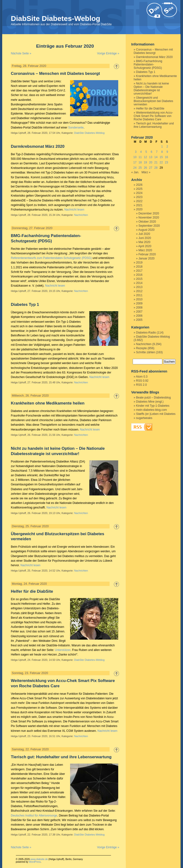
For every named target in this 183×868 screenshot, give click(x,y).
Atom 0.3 (142, 377)
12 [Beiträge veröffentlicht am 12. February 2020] (145, 157)
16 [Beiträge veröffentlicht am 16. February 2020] (167, 157)
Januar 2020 (147, 258)
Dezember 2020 (149, 213)
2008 (139, 308)
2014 (139, 283)
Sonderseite (76, 128)
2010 (139, 299)
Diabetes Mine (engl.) (150, 402)
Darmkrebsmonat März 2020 (38, 146)
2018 (139, 267)
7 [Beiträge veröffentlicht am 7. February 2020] (157, 152)
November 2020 (149, 218)
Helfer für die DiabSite (32, 591)
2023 (139, 197)
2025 (139, 189)
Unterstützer (63, 650)
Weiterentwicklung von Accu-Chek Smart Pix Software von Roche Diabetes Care (153, 116)
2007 (139, 312)
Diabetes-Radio (146, 333)
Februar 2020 (147, 254)
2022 (139, 201)
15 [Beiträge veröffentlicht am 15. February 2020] (161, 157)
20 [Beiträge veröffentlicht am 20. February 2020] (151, 162)
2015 (139, 279)
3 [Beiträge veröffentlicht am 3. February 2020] (136, 152)
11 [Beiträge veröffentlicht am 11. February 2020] (140, 157)
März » (146, 172)
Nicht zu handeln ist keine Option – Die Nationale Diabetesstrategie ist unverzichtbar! (151, 89)
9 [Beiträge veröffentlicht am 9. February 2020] (167, 152)
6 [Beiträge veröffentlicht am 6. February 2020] (152, 152)
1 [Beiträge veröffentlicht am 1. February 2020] (162, 147)
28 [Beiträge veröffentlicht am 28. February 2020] (156, 168)
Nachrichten (81, 215)
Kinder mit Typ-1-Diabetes (153, 406)
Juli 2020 (144, 234)
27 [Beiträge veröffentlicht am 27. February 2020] (151, 168)
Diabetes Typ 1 (25, 305)
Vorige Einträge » (108, 53)
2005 (139, 320)
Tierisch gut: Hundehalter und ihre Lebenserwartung (61, 757)
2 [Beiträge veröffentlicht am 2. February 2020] (167, 147)
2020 (139, 209)
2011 (139, 295)
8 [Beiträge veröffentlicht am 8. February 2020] (162, 152)
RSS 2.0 (141, 385)
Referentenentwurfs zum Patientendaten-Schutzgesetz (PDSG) (51, 258)
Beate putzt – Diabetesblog (153, 398)
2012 (139, 291)
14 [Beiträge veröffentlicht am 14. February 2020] (156, 157)
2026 (139, 185)
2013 (139, 287)
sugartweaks (144, 418)
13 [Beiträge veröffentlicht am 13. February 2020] (151, 157)
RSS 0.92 (142, 381)
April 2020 (145, 246)
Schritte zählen (146, 352)
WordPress (35, 862)
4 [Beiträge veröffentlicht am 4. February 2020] (141, 152)
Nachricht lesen (74, 210)
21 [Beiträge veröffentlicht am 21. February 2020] (156, 162)
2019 (139, 263)
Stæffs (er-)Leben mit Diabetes (156, 414)
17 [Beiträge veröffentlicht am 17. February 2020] (135, 162)
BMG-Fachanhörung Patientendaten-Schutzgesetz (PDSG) (148, 64)
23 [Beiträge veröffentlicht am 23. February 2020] (167, 162)
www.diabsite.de (39, 859)
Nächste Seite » (21, 53)
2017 (139, 271)
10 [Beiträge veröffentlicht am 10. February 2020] (135, 157)
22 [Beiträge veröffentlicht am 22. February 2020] (161, 162)
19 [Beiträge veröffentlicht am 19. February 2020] (145, 162)
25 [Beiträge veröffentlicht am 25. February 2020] (140, 168)
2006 (139, 316)
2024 (139, 193)
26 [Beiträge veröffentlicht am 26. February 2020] (145, 168)
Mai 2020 (144, 242)
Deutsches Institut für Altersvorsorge (34, 816)
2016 (139, 275)
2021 (139, 205)
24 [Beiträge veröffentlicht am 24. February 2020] (135, 168)
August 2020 (146, 230)
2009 (139, 303)
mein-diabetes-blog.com (151, 410)
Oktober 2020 (147, 222)
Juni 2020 (145, 238)
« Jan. (135, 172)
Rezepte (141, 348)
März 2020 (145, 250)
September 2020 (149, 226)
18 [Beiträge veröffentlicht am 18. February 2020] (140, 162)
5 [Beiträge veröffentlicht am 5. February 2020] (146, 152)
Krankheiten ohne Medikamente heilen (48, 403)
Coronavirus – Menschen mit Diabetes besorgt (55, 74)
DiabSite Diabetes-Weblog (56, 18)
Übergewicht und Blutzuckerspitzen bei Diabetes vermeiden (153, 101)
